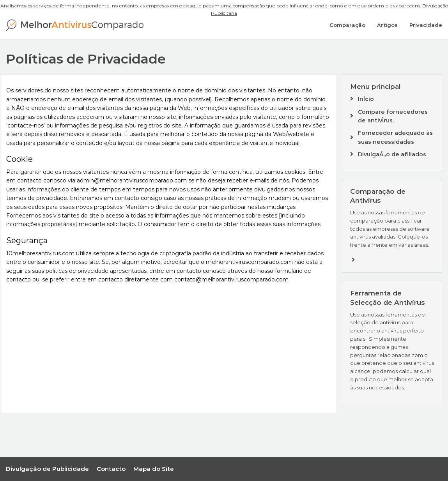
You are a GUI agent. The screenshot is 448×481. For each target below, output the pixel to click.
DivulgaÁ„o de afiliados (392, 154)
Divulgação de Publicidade (47, 469)
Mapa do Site (154, 469)
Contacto (111, 469)
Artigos (387, 25)
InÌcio (366, 99)
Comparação (347, 25)
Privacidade (426, 25)
